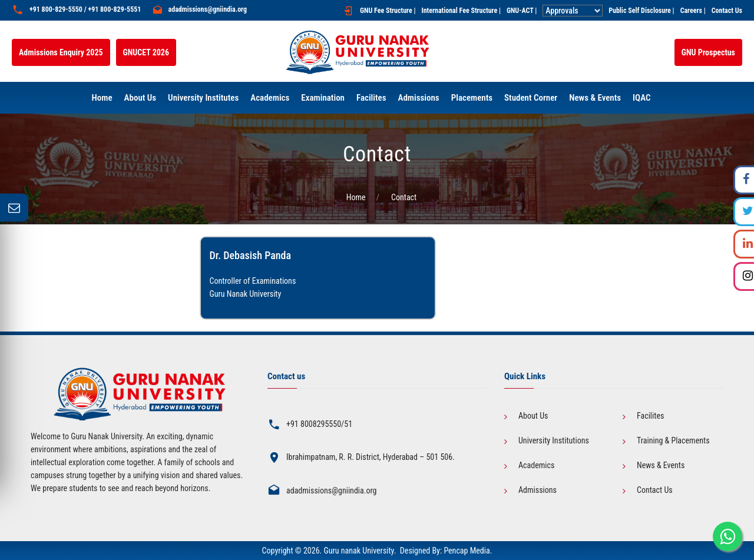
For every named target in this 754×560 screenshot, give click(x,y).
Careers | (693, 11)
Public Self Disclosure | (641, 11)
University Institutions (554, 440)
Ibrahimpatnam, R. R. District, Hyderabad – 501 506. (371, 457)
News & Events (661, 465)
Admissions (538, 490)
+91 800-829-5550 (56, 9)
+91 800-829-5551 (114, 9)
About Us (533, 416)
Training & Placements (673, 440)
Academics (536, 465)
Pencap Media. (468, 551)
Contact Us (727, 11)
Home (356, 197)
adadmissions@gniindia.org (208, 9)
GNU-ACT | (522, 11)
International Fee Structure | (461, 11)
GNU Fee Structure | (388, 11)
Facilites (650, 416)
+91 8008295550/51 (319, 424)
